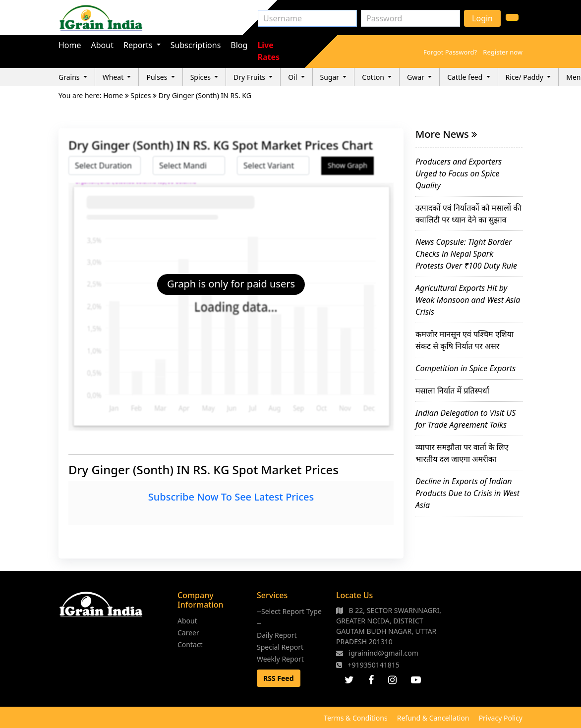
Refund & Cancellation (433, 718)
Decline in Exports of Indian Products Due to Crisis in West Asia (467, 493)
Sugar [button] (331, 77)
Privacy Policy (501, 718)
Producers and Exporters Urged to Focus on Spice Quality (459, 173)
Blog (239, 45)
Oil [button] (293, 77)
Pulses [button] (158, 77)
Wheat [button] (114, 77)
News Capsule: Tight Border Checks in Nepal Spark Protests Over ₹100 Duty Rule (466, 254)
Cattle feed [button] (466, 77)
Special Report (280, 647)
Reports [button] (139, 45)
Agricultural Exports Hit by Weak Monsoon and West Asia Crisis (468, 300)
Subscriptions (196, 45)
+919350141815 (368, 665)
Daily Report (277, 635)
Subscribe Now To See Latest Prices (231, 497)
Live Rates (268, 51)
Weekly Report (280, 659)
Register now (503, 52)
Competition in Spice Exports (465, 368)
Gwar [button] (416, 77)
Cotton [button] (374, 77)
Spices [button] (202, 77)
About (102, 45)
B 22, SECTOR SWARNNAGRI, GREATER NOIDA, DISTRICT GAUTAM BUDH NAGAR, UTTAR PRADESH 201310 (389, 626)
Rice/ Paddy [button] (525, 77)
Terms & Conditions (356, 718)
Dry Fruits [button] (250, 77)
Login (482, 18)
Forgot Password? (450, 52)
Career (188, 633)
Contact (190, 644)
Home (70, 45)
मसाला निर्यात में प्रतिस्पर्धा (452, 391)
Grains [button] (70, 77)
